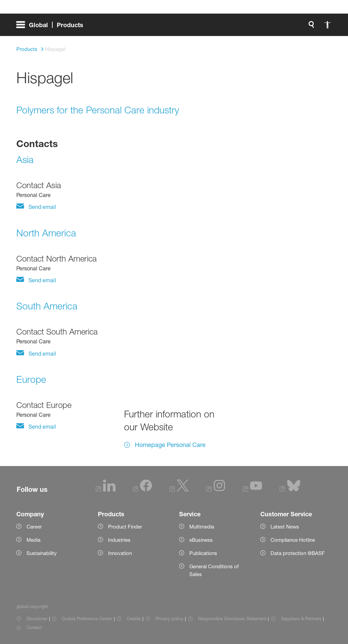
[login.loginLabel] (227, 27)
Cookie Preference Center (87, 619)
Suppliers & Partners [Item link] (301, 619)
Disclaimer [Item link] (37, 619)
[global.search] (157, 27)
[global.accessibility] (173, 27)
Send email (42, 207)
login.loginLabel (233, 27)
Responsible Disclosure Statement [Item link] (232, 619)
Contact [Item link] (34, 627)
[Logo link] (304, 27)
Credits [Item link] (134, 619)
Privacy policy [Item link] (170, 619)
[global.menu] (53, 27)
